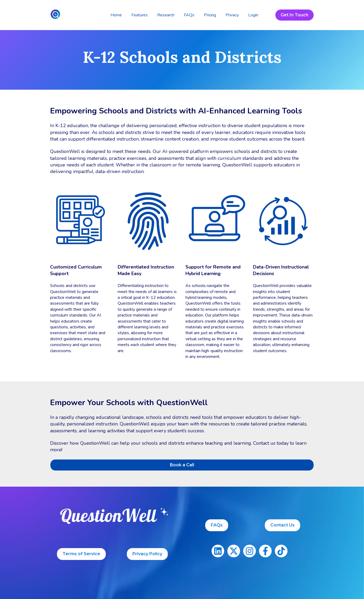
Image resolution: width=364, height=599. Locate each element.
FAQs (189, 15)
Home (116, 15)
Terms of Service (81, 554)
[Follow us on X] (234, 551)
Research (166, 15)
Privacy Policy (147, 554)
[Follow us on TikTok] (281, 551)
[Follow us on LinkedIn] (218, 551)
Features (140, 15)
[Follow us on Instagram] (250, 551)
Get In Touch (294, 15)
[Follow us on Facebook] (265, 551)
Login (253, 15)
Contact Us (282, 525)
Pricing (210, 15)
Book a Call (182, 465)
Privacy (232, 15)
